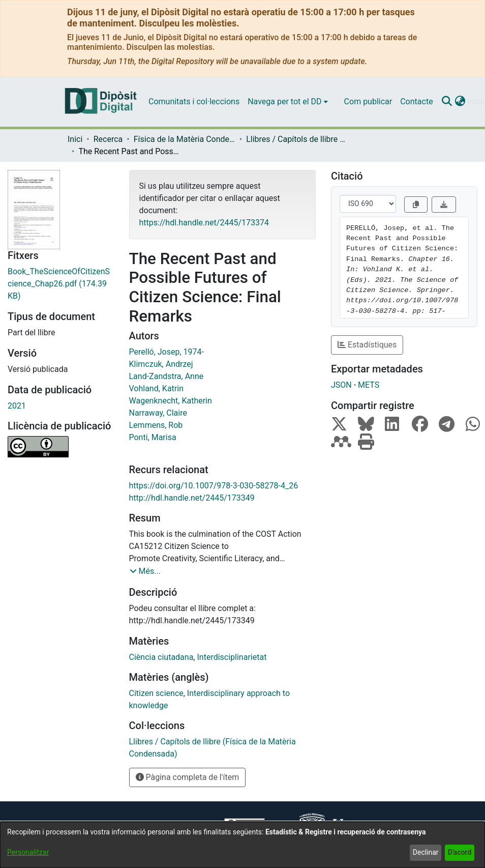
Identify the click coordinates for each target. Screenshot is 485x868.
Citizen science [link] (156, 693)
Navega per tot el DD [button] (284, 102)
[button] (447, 102)
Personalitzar (28, 852)
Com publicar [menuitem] (368, 102)
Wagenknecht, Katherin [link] (171, 401)
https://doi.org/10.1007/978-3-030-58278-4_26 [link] (214, 486)
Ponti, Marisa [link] (153, 437)
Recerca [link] (108, 139)
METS (369, 385)
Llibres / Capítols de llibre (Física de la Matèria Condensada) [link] (297, 139)
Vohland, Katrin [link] (156, 388)
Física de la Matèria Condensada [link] (185, 139)
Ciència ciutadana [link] (161, 657)
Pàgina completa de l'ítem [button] (188, 777)
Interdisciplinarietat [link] (232, 657)
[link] (61, 284)
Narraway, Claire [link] (158, 413)
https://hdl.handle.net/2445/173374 (204, 223)
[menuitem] (287, 102)
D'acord (460, 852)
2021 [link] (17, 406)
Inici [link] (75, 139)
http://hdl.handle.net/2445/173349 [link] (192, 498)
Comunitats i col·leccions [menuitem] (194, 102)
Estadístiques (367, 345)
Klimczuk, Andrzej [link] (161, 364)
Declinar (426, 852)
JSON (341, 385)
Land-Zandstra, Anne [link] (166, 376)
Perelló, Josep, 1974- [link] (166, 352)
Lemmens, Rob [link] (156, 425)
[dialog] (243, 845)
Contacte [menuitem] (416, 102)
